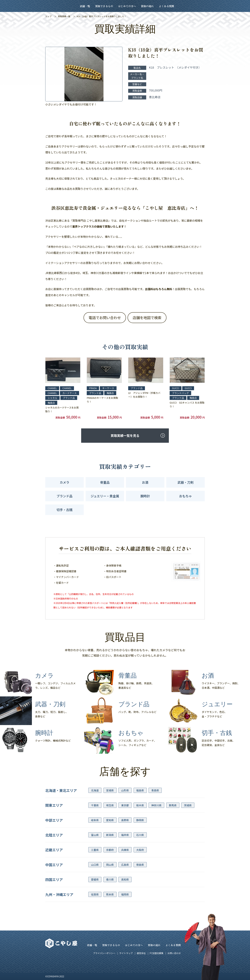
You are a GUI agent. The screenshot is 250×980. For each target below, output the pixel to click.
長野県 (125, 820)
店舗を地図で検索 (147, 317)
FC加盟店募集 (156, 953)
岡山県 (110, 865)
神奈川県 (156, 805)
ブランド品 (65, 496)
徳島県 (140, 865)
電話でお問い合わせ (105, 317)
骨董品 (105, 482)
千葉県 (95, 805)
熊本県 (110, 894)
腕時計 (145, 496)
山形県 (125, 790)
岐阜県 (95, 820)
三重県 (95, 850)
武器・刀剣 (186, 482)
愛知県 (110, 820)
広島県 (125, 865)
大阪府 (140, 850)
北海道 (95, 790)
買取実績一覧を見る (125, 435)
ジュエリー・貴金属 (105, 496)
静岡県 (140, 820)
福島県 (140, 790)
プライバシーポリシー (104, 953)
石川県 (140, 835)
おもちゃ (186, 496)
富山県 (95, 835)
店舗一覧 (85, 6)
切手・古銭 (65, 510)
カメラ (65, 482)
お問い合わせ (174, 953)
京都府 (110, 850)
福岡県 (125, 894)
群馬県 (173, 805)
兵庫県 (125, 850)
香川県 (110, 879)
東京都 (125, 805)
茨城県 (188, 805)
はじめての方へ (127, 6)
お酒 (145, 482)
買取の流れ (147, 6)
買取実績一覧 (64, 16)
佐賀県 (95, 894)
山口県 (95, 865)
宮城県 (110, 790)
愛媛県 (95, 879)
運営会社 (141, 953)
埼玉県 (110, 805)
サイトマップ (126, 953)
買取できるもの (104, 6)
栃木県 (140, 805)
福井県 (125, 835)
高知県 (125, 879)
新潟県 (110, 835)
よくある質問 (166, 6)
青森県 (155, 790)
